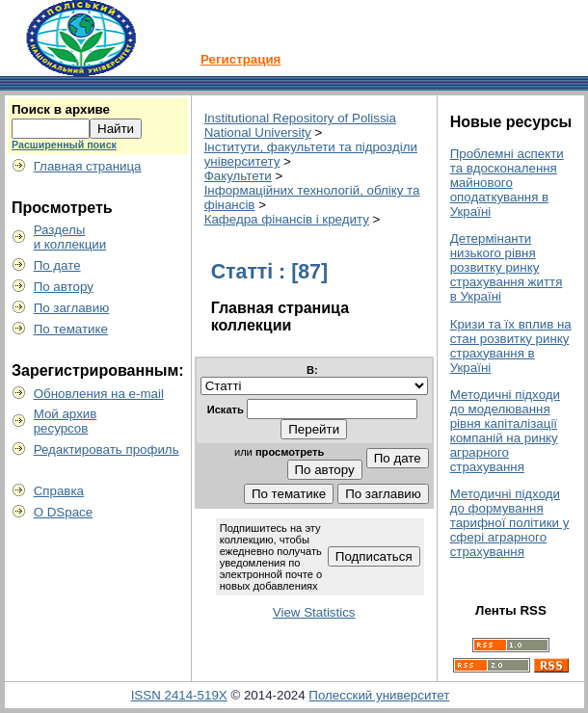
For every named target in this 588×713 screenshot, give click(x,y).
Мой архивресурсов (66, 421)
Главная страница (88, 166)
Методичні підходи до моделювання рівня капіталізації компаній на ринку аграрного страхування (505, 431)
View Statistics (314, 612)
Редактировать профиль (107, 449)
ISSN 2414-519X (179, 695)
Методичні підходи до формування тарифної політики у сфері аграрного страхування (510, 523)
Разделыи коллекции (70, 237)
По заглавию (72, 308)
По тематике (71, 329)
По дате (57, 265)
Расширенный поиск (64, 145)
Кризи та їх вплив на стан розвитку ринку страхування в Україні (511, 346)
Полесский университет (379, 695)
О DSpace (64, 512)
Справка (59, 491)
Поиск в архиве (61, 109)
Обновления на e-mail (99, 394)
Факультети (238, 176)
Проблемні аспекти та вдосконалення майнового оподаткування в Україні (507, 183)
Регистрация (241, 59)
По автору (64, 287)
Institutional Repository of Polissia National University (300, 125)
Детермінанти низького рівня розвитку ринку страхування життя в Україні (507, 267)
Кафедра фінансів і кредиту (287, 219)
